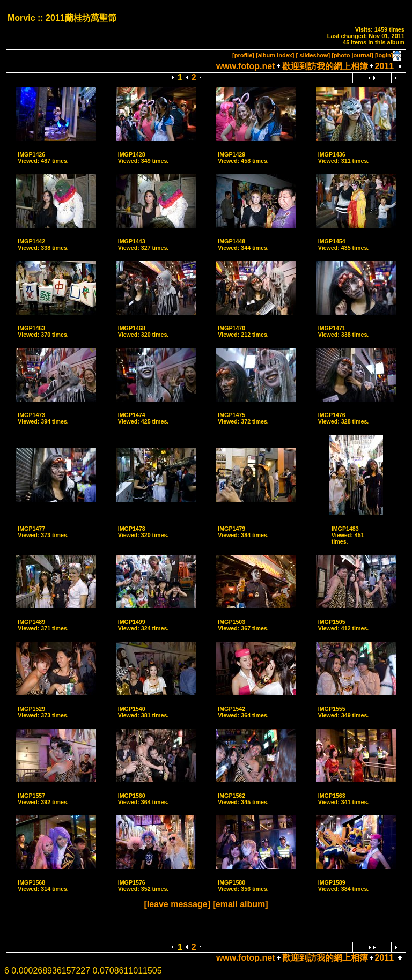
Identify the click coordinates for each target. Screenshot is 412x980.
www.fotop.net (246, 66)
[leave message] (177, 904)
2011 (385, 66)
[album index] (275, 55)
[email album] (240, 904)
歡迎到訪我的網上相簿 (325, 66)
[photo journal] (352, 55)
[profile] (243, 55)
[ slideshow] (313, 55)
